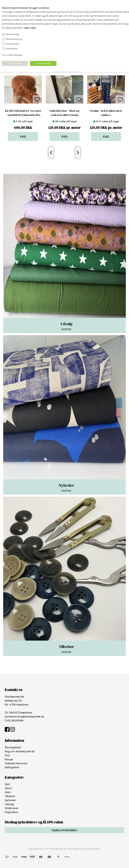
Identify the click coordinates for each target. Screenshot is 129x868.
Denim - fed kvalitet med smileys (106, 113)
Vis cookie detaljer (12, 55)
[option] (23, 108)
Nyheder (10, 800)
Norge (9, 759)
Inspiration (12, 812)
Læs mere (30, 28)
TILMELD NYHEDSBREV (64, 830)
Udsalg (9, 804)
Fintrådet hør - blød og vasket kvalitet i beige (64, 113)
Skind (8, 788)
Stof (7, 784)
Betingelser (12, 767)
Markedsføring (14, 39)
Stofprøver (12, 808)
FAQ (7, 755)
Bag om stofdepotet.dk (20, 751)
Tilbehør (10, 796)
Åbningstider (13, 747)
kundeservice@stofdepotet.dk (24, 717)
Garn (8, 792)
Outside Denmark (16, 763)
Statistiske (12, 49)
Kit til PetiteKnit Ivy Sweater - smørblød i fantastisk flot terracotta (23, 115)
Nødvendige (12, 34)
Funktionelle (12, 44)
